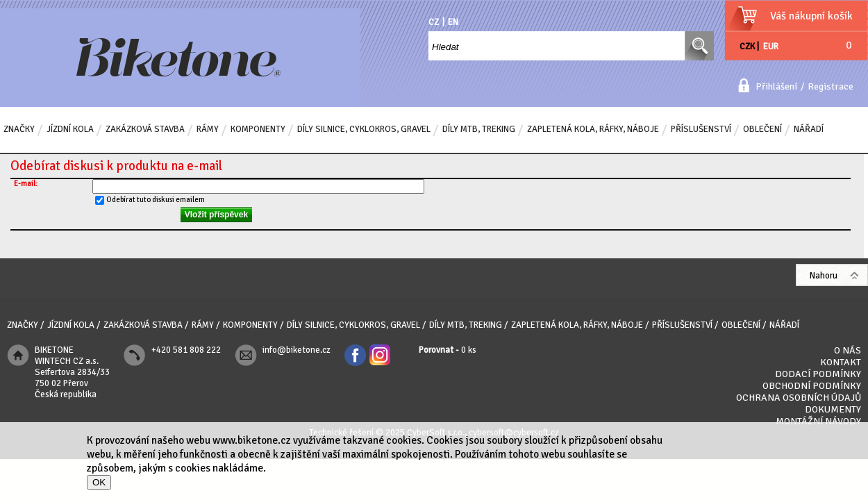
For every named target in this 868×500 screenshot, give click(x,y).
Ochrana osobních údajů (799, 398)
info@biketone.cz (297, 350)
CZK (747, 47)
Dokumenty (833, 409)
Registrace (831, 86)
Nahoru (824, 276)
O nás (848, 350)
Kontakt (841, 362)
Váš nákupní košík (811, 16)
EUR (771, 47)
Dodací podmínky (818, 374)
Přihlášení (776, 86)
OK (99, 482)
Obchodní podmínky (812, 386)
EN (453, 22)
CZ (434, 22)
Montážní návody (818, 421)
